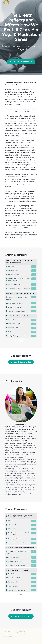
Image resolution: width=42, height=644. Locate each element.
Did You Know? (21, 320)
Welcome (21, 267)
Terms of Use (21, 631)
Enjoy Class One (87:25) (21, 303)
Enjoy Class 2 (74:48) (21, 324)
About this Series (21, 271)
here (25, 235)
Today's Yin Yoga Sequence (21, 311)
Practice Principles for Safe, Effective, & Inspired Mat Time (21, 279)
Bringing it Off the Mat (21, 307)
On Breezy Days (21, 332)
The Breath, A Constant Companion (21, 289)
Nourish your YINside (21, 285)
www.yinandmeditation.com (13, 493)
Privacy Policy (21, 633)
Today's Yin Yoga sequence (21, 336)
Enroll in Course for (21, 62)
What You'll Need (21, 275)
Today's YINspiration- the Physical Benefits (21, 298)
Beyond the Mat (21, 328)
